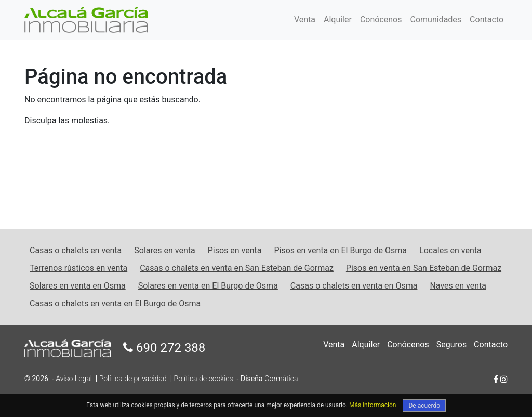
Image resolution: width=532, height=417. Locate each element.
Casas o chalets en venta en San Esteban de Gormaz (237, 268)
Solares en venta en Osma (78, 286)
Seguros (451, 344)
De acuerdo (424, 406)
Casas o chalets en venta (76, 250)
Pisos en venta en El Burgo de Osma (340, 250)
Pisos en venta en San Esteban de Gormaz (424, 268)
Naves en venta (458, 286)
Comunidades (436, 19)
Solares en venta (164, 250)
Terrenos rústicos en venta (78, 268)
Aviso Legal (74, 379)
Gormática (281, 379)
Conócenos (381, 19)
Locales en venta (450, 250)
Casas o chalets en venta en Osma (354, 286)
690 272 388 (164, 348)
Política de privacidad (133, 379)
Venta (305, 19)
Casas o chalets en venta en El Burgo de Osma (115, 303)
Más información (373, 405)
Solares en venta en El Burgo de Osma (208, 286)
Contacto (487, 19)
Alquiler (338, 19)
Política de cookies (204, 379)
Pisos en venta (235, 250)
